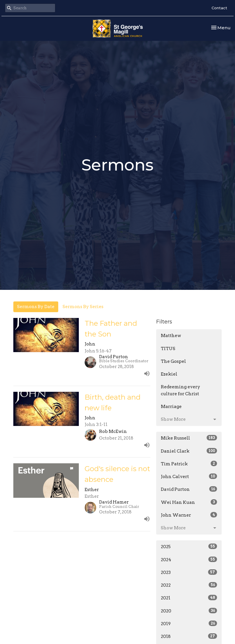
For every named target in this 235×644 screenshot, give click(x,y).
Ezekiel (169, 374)
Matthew (171, 336)
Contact (219, 8)
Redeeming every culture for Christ (181, 390)
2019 (189, 623)
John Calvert (189, 476)
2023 (189, 572)
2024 (189, 559)
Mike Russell (189, 438)
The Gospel (173, 361)
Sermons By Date (36, 307)
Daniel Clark (189, 451)
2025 (189, 546)
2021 (189, 598)
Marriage (171, 407)
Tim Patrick (189, 464)
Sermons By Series (83, 307)
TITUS (168, 349)
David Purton (189, 489)
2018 (189, 636)
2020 (189, 611)
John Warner (189, 515)
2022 (189, 585)
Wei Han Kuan (189, 502)
